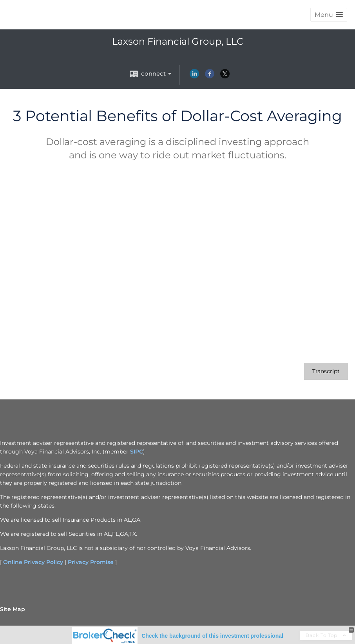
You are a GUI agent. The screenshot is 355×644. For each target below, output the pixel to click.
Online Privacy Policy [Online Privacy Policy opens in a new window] (33, 562)
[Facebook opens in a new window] (210, 76)
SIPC (137, 452)
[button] (329, 15)
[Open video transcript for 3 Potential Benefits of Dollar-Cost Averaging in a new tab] (326, 371)
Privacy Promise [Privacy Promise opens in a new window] (91, 562)
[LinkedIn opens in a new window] (194, 76)
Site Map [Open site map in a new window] (13, 609)
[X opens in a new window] (225, 76)
